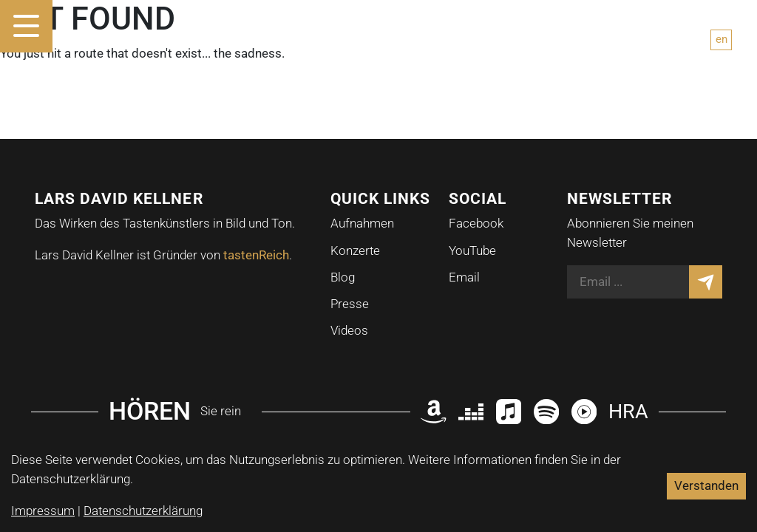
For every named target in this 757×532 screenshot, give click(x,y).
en (722, 39)
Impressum (43, 511)
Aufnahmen (362, 223)
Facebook (476, 223)
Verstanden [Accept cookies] (706, 485)
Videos (349, 330)
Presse (350, 304)
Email (464, 277)
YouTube (472, 250)
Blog (343, 277)
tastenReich (256, 255)
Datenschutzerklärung (143, 511)
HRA (628, 411)
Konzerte (355, 250)
